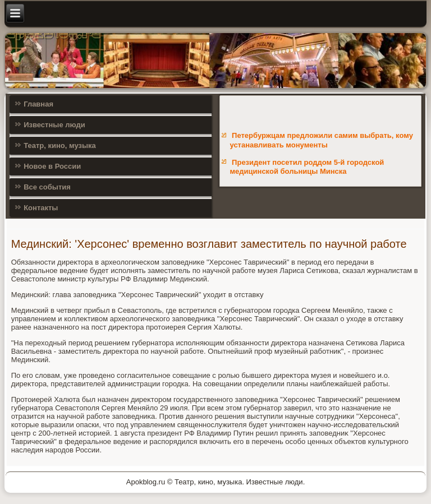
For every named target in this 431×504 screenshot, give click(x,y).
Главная (38, 104)
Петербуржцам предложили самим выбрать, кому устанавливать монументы (321, 140)
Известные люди (54, 125)
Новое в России (52, 166)
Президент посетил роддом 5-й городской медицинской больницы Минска (307, 167)
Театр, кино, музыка (60, 145)
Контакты (41, 208)
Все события (47, 187)
